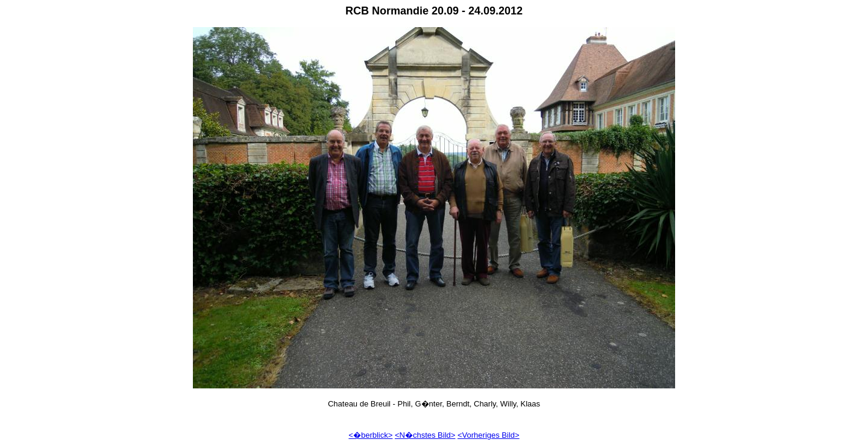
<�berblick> (370, 435)
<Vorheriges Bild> (489, 435)
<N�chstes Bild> (425, 435)
